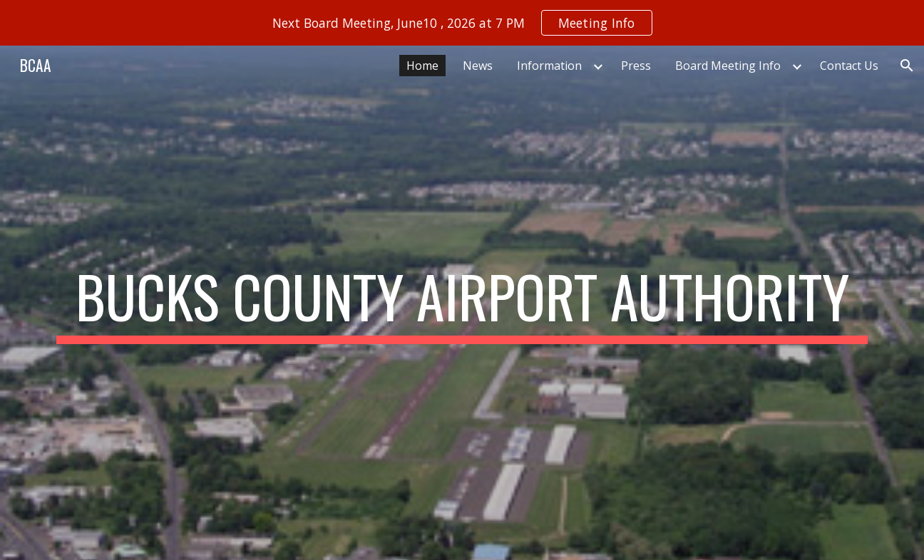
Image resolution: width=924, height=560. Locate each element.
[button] (907, 66)
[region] (462, 23)
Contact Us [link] (849, 66)
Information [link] (549, 66)
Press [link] (636, 66)
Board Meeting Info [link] (728, 66)
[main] (462, 303)
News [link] (478, 66)
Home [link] (422, 66)
